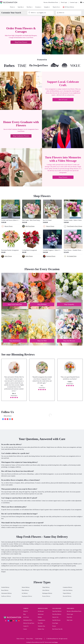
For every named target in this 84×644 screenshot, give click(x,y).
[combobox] (70, 13)
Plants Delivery (25, 591)
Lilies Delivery (46, 591)
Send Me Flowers (56, 621)
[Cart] (82, 2)
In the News (26, 618)
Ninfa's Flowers (8, 256)
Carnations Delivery (67, 588)
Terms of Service (20, 639)
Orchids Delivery (5, 588)
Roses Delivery (5, 591)
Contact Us (26, 626)
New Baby (40, 623)
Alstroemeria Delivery (6, 594)
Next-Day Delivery (57, 615)
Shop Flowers (63, 177)
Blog (24, 615)
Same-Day (21, 7)
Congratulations (41, 621)
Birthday (40, 618)
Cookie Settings (39, 639)
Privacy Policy (30, 639)
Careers (25, 629)
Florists (54, 626)
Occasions (38, 7)
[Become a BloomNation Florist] (51, 2)
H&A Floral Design (30, 226)
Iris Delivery (25, 594)
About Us (26, 612)
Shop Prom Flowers (21, 42)
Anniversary (41, 615)
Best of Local (63, 100)
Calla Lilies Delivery (68, 591)
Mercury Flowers (9, 226)
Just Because (41, 612)
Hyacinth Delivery (67, 597)
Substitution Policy (28, 621)
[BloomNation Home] (9, 2)
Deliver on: (62, 13)
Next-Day (29, 7)
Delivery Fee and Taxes (29, 623)
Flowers (12, 7)
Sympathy (47, 7)
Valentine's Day (41, 626)
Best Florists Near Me (57, 629)
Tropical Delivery (67, 594)
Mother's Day (41, 629)
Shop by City (56, 7)
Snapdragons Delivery (27, 597)
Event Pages (55, 623)
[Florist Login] (64, 2)
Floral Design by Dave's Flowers (75, 226)
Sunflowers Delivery (6, 597)
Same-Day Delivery (57, 612)
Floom (56, 643)
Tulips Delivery (46, 588)
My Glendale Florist (72, 256)
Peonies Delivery (46, 597)
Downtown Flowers (51, 256)
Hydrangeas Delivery (47, 594)
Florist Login (70, 615)
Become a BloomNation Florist (74, 612)
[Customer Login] (74, 2)
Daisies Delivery (26, 588)
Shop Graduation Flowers (21, 136)
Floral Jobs (69, 618)
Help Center (70, 621)
